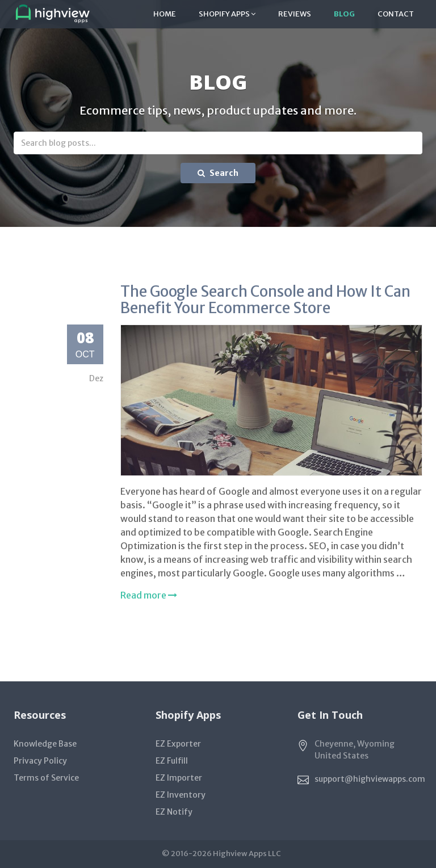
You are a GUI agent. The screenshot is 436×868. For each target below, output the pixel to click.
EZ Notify (174, 812)
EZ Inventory (181, 795)
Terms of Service (46, 778)
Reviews (295, 14)
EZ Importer (179, 778)
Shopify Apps (227, 14)
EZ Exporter (178, 744)
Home (165, 14)
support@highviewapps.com (370, 779)
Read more (149, 595)
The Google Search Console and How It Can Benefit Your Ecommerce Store (265, 300)
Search (218, 173)
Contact (396, 14)
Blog (344, 14)
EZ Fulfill (172, 761)
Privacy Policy (40, 761)
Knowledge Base (45, 744)
